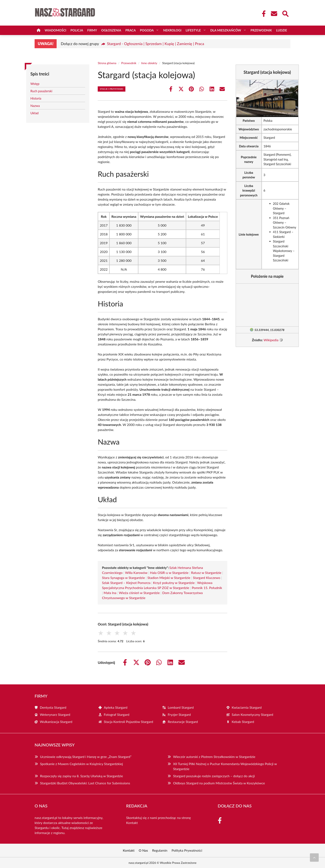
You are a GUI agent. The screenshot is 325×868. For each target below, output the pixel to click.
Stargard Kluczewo (207, 578)
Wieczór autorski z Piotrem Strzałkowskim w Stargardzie (214, 757)
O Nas (143, 850)
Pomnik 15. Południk (207, 588)
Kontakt (132, 823)
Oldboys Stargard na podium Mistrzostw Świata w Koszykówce (219, 783)
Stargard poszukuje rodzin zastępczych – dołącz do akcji (214, 776)
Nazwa (35, 106)
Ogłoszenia (111, 30)
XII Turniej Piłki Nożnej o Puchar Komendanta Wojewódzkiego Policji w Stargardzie (225, 766)
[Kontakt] (274, 14)
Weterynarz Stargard (55, 714)
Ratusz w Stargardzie (206, 573)
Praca (131, 30)
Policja (77, 30)
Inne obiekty (149, 63)
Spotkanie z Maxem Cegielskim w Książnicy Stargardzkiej (81, 764)
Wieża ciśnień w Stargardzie (139, 593)
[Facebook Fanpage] (263, 14)
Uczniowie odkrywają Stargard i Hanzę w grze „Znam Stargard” (86, 757)
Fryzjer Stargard (179, 714)
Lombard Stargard (181, 707)
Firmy (92, 30)
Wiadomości (55, 30)
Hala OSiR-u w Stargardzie (169, 573)
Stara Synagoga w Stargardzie (123, 578)
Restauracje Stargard (183, 722)
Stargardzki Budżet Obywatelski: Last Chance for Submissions (85, 783)
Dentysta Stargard (53, 707)
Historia (36, 98)
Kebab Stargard (243, 722)
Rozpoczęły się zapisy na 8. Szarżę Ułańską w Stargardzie (81, 776)
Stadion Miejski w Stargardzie (169, 578)
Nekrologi (172, 30)
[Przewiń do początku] (314, 858)
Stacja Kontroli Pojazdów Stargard (128, 722)
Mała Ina (110, 593)
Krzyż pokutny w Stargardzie (174, 583)
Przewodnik (261, 30)
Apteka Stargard (116, 707)
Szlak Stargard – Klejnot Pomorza (126, 583)
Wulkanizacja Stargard (56, 722)
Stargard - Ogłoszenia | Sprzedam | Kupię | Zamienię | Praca (155, 44)
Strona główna (107, 63)
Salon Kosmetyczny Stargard (252, 714)
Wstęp (35, 84)
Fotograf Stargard (117, 714)
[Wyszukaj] (285, 13)
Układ (34, 113)
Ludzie (282, 30)
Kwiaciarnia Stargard (247, 707)
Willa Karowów (136, 573)
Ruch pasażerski (41, 91)
